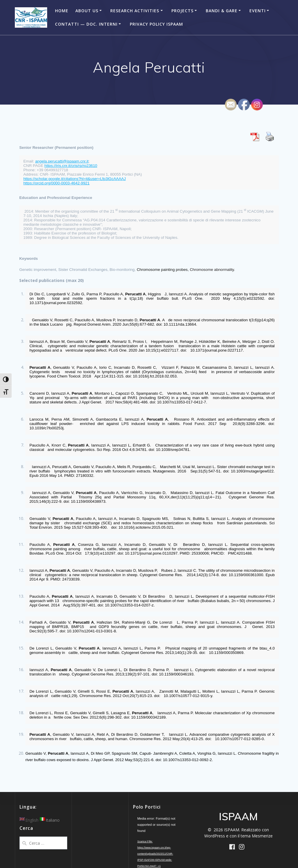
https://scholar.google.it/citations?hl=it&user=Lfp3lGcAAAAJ (74, 179)
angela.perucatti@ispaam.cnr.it (62, 161)
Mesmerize (262, 836)
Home (62, 11)
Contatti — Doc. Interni (86, 24)
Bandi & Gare (222, 11)
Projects (182, 11)
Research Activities (135, 11)
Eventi (258, 11)
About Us (87, 11)
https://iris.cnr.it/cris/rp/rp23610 (71, 166)
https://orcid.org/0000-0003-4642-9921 (56, 183)
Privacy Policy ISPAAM (156, 24)
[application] (157, 829)
